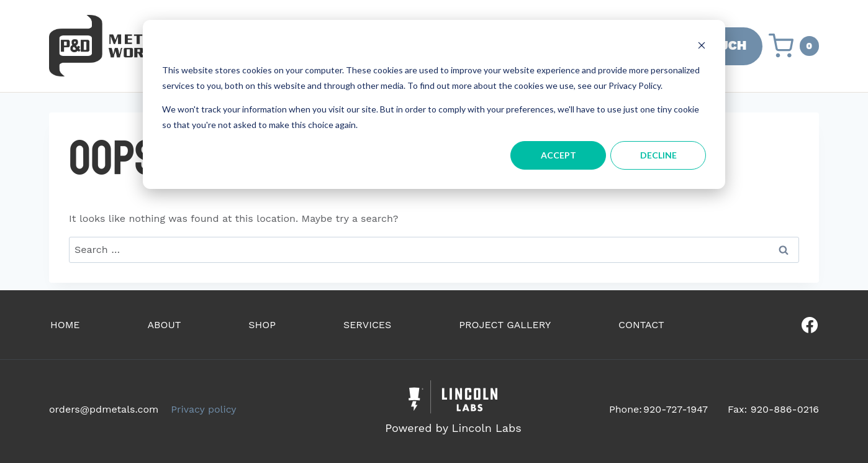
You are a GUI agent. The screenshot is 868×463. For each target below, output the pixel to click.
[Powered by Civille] (453, 409)
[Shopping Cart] (794, 46)
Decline (658, 155)
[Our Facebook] (772, 325)
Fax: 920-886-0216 (773, 409)
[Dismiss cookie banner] (702, 47)
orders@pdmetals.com (104, 409)
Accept (558, 155)
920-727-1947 (676, 409)
